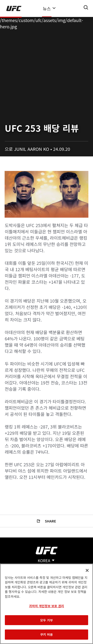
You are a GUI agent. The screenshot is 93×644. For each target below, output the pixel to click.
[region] (46, 604)
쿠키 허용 (46, 634)
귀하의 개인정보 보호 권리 (46, 606)
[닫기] (87, 570)
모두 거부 (46, 620)
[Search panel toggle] (86, 8)
